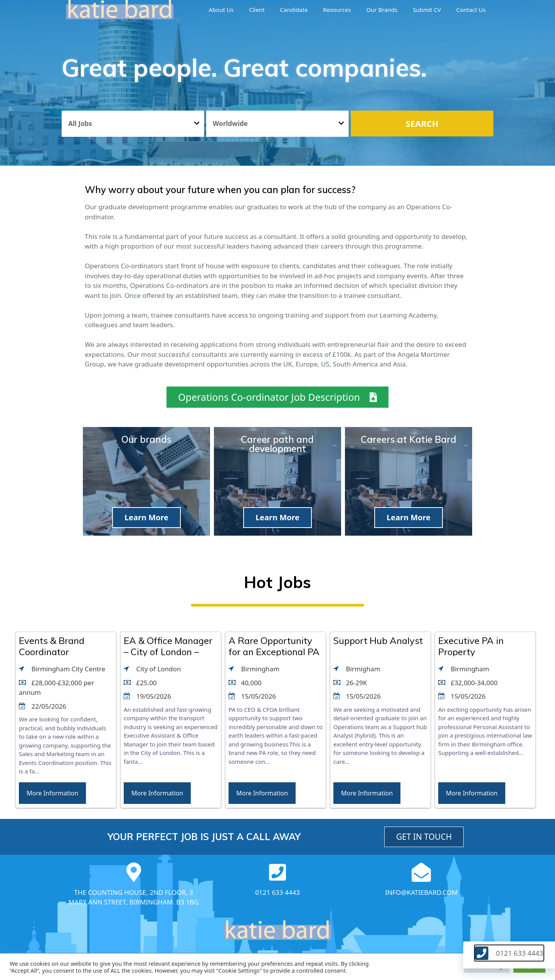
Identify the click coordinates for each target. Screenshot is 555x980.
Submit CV (427, 10)
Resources (337, 10)
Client (257, 10)
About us (221, 10)
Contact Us (471, 10)
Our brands (382, 10)
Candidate (294, 10)
